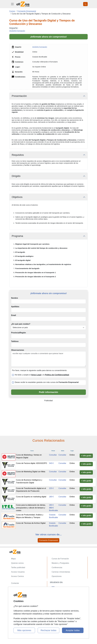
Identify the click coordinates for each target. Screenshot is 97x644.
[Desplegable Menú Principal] (12, 4)
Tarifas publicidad (18, 567)
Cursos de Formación (60, 559)
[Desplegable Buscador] (85, 4)
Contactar (15, 583)
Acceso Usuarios (18, 572)
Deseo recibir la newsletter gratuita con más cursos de (47, 382)
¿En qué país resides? (21, 324)
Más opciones (24, 630)
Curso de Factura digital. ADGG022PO (32, 463)
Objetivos (17, 197)
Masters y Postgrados (60, 563)
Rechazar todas (48, 630)
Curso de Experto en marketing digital (31, 497)
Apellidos (15, 307)
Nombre (15, 298)
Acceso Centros (17, 576)
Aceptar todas (73, 630)
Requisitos (18, 155)
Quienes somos (17, 563)
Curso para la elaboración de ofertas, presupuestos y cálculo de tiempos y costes (31, 508)
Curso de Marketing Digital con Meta (31, 472)
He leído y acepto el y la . (42, 375)
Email (14, 315)
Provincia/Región (19, 333)
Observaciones (18, 350)
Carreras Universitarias (61, 572)
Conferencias (57, 567)
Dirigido (16, 176)
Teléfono (15, 341)
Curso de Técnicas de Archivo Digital (31, 523)
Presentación (19, 96)
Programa (17, 236)
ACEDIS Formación (17, 31)
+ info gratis (86, 456)
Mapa (13, 559)
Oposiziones (57, 576)
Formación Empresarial (48, 540)
